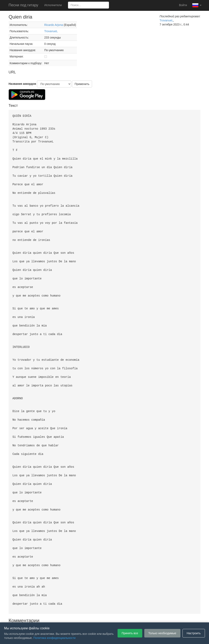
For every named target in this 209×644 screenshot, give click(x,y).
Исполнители (53, 5)
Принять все (130, 633)
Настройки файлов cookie (150, 616)
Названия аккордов (22, 84)
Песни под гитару (23, 5)
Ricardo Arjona (54, 25)
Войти (183, 5)
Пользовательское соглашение (62, 616)
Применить (82, 84)
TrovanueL (51, 31)
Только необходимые (162, 633)
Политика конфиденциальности (108, 616)
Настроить (194, 633)
